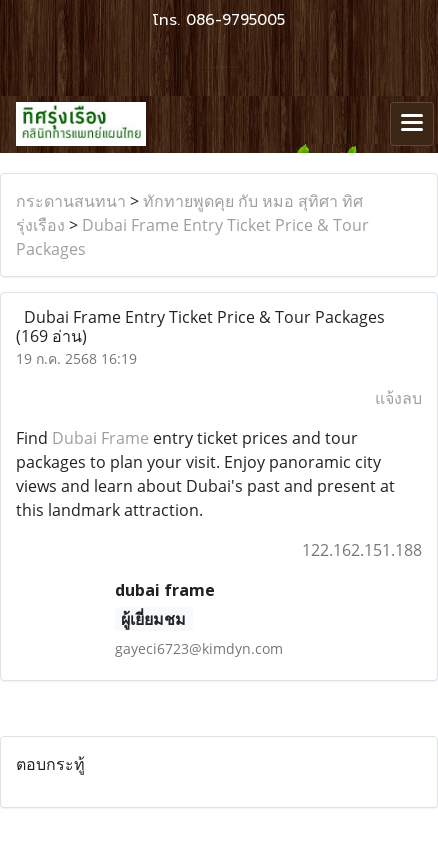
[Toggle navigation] (412, 124)
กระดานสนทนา (71, 201)
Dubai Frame (100, 438)
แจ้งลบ (398, 398)
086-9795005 (235, 20)
